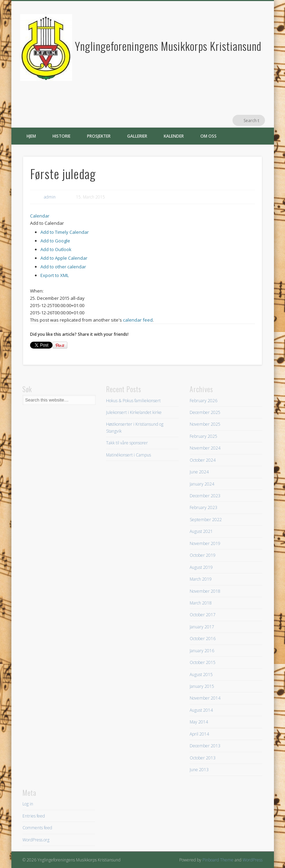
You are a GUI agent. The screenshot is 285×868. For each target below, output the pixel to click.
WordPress (253, 860)
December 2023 (205, 496)
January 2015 (202, 686)
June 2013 (199, 770)
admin (50, 197)
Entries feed (34, 816)
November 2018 (205, 591)
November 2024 (205, 448)
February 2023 (203, 507)
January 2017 (202, 627)
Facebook (245, 120)
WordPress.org (36, 840)
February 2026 (203, 401)
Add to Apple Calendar (64, 258)
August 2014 (201, 710)
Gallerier (137, 136)
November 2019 (205, 543)
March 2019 (201, 579)
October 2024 (203, 460)
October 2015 (203, 662)
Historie (61, 136)
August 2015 (201, 675)
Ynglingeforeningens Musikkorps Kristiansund (168, 46)
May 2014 (199, 722)
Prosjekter (99, 136)
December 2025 (205, 412)
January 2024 (202, 484)
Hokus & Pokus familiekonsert (133, 401)
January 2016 (202, 651)
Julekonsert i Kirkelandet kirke (134, 412)
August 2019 (201, 567)
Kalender (174, 136)
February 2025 (203, 436)
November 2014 (205, 698)
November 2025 (205, 424)
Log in (28, 804)
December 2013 (205, 746)
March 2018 (201, 603)
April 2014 (199, 734)
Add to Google (55, 241)
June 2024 (199, 472)
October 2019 (203, 555)
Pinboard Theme (218, 860)
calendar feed (138, 320)
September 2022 (206, 520)
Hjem (31, 136)
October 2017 (203, 615)
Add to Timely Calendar (65, 232)
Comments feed (37, 828)
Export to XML (55, 275)
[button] (47, 223)
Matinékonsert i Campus (129, 455)
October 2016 (203, 639)
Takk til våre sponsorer (127, 443)
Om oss (208, 136)
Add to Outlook (56, 249)
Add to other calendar (63, 267)
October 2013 (203, 758)
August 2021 (201, 531)
